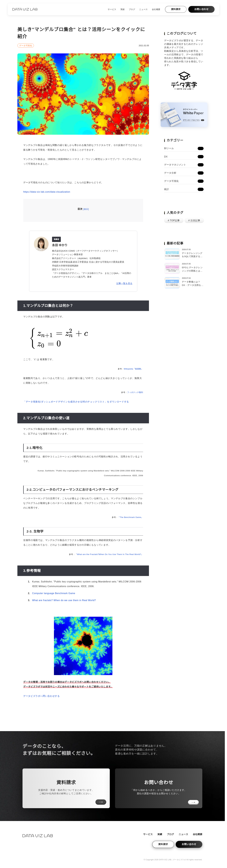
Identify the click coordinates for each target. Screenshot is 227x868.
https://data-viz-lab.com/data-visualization (47, 192)
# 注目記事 (194, 220)
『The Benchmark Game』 (130, 517)
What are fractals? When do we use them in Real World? (64, 600)
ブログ (132, 9)
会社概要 (156, 9)
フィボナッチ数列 (135, 392)
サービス (112, 9)
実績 (123, 9)
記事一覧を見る (124, 283)
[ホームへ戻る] (25, 9)
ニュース (143, 9)
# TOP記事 (174, 220)
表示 (86, 209)
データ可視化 (26, 46)
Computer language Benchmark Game (54, 593)
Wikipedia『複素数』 (133, 369)
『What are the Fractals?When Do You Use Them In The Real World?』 (109, 554)
